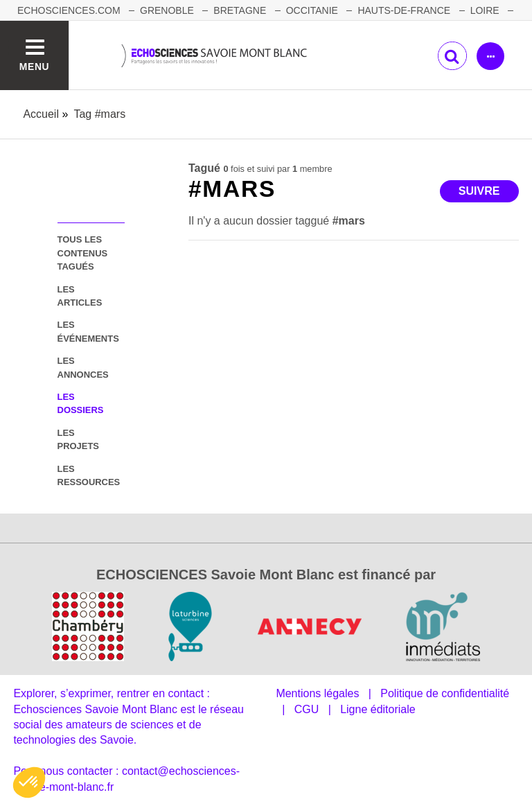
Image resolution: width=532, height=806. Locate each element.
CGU (307, 709)
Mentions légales (317, 693)
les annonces (83, 367)
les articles (80, 296)
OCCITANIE (312, 10)
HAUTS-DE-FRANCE (404, 10)
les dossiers (81, 403)
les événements (88, 331)
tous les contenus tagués (83, 253)
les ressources (89, 475)
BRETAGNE (240, 10)
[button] (29, 782)
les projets (78, 439)
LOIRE (485, 10)
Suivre (479, 191)
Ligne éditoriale (378, 709)
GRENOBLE (167, 10)
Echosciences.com (69, 10)
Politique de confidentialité (445, 693)
